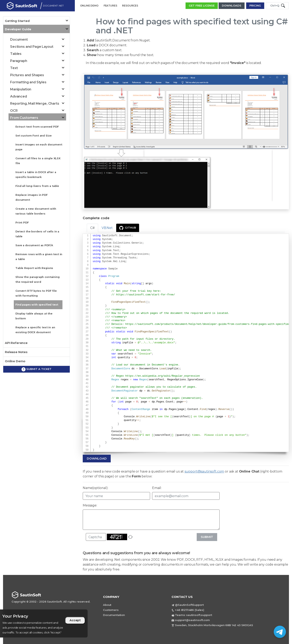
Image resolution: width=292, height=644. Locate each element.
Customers (111, 610)
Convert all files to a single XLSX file (38, 161)
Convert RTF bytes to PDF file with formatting (36, 293)
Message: (90, 505)
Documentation (114, 615)
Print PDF (22, 223)
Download (97, 458)
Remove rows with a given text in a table (39, 257)
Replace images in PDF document (32, 197)
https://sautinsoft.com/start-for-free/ (145, 295)
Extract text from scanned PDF (37, 127)
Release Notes (16, 352)
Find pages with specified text (37, 305)
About (107, 605)
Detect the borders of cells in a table (37, 234)
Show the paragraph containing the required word (38, 279)
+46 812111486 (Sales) (190, 610)
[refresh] (130, 537)
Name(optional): (96, 488)
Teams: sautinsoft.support (193, 615)
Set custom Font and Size (33, 136)
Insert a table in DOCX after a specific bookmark (36, 175)
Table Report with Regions (34, 268)
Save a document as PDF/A (34, 245)
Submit (207, 537)
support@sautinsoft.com (204, 471)
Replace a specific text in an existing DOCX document (35, 330)
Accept (75, 620)
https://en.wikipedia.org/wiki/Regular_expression (163, 376)
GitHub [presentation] (128, 228)
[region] (44, 623)
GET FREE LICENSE (202, 5)
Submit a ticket (36, 369)
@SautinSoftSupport (189, 605)
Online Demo (15, 361)
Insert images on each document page (39, 147)
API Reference (16, 343)
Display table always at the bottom (34, 316)
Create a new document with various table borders (36, 211)
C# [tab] (92, 228)
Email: (157, 488)
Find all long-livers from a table (37, 186)
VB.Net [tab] (107, 228)
